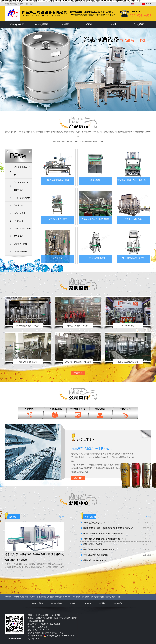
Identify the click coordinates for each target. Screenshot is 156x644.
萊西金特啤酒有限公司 (28, 362)
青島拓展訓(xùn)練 (114, 597)
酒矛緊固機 (19, 205)
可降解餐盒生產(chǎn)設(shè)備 (64, 597)
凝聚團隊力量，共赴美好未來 (95, 523)
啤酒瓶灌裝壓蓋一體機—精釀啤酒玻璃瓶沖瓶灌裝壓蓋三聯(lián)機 (108, 528)
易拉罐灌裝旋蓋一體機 (22, 171)
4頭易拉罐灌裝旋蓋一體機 (58, 180)
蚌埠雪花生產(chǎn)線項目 (78, 326)
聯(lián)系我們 (139, 24)
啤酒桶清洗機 (20, 213)
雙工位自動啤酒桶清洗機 (133, 258)
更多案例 (78, 373)
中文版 (149, 4)
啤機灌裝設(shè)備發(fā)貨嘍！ (95, 560)
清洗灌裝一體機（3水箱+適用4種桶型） (133, 180)
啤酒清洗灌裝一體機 (22, 228)
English (138, 4)
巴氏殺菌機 (19, 236)
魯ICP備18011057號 (35, 636)
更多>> (61, 517)
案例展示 (66, 24)
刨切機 (78, 597)
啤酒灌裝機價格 (19, 597)
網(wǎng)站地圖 (33, 639)
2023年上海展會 (128, 326)
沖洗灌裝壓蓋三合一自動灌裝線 (22, 186)
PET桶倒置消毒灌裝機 (95, 258)
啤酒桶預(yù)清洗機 (22, 198)
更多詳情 (78, 478)
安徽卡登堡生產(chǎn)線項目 (28, 326)
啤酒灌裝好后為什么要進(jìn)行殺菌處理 (99, 550)
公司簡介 (90, 24)
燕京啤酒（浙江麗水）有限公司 (78, 362)
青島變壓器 (102, 597)
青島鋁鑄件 (85, 597)
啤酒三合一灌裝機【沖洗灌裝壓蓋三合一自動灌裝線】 (104, 533)
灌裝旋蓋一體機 (21, 252)
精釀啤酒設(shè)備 (45, 597)
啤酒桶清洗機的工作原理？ (94, 544)
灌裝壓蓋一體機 (21, 244)
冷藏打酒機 (95, 180)
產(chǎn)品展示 (41, 24)
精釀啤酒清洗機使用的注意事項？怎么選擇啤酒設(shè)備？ (106, 539)
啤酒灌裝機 (19, 221)
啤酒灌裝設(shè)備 (32, 597)
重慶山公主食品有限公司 (128, 362)
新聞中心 (115, 24)
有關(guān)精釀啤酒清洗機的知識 (96, 555)
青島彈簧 (94, 597)
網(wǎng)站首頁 (17, 24)
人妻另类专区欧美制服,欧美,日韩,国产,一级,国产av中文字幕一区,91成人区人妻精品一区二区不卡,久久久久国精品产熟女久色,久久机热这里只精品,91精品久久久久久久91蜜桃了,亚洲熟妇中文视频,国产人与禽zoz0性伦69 (71, 1)
